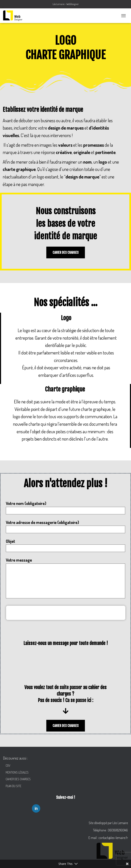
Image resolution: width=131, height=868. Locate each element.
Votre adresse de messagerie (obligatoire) (65, 526)
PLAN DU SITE (12, 786)
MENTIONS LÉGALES (16, 772)
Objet (65, 545)
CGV (7, 765)
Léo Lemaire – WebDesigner (66, 4)
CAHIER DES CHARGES (17, 779)
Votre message (65, 578)
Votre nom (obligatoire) (65, 507)
